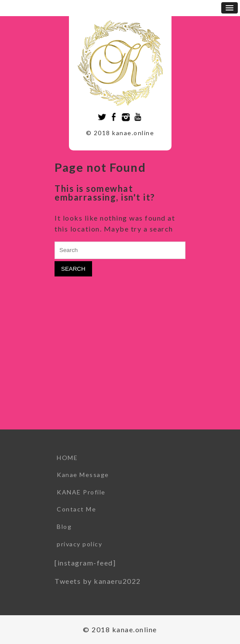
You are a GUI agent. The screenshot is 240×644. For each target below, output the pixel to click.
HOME (67, 458)
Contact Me (76, 509)
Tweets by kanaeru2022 (98, 581)
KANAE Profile (81, 492)
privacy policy (79, 544)
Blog (64, 526)
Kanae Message (83, 475)
